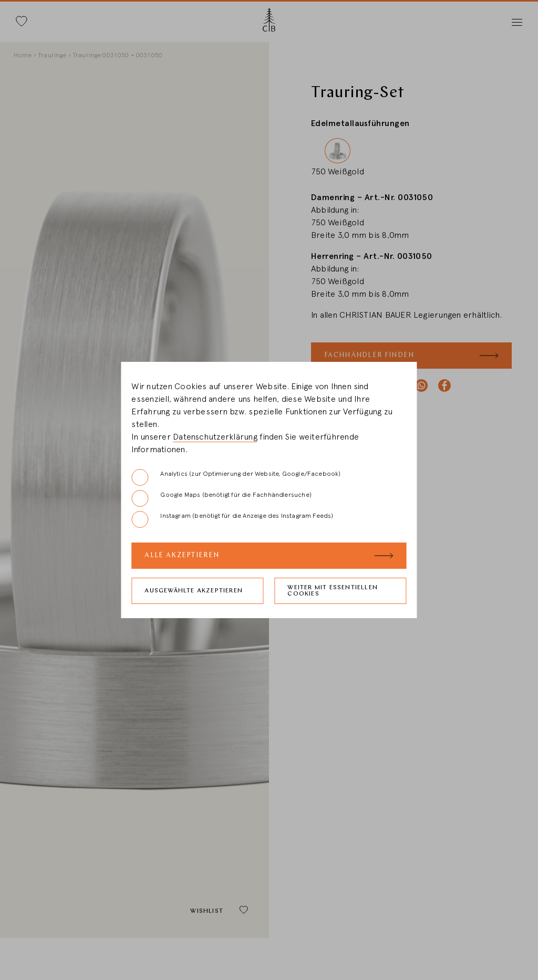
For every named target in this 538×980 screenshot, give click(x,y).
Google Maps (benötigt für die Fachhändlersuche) (221, 498)
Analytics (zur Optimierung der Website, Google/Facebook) (236, 477)
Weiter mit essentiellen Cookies (333, 591)
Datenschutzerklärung (215, 437)
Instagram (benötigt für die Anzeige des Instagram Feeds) (232, 519)
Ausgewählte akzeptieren (194, 591)
